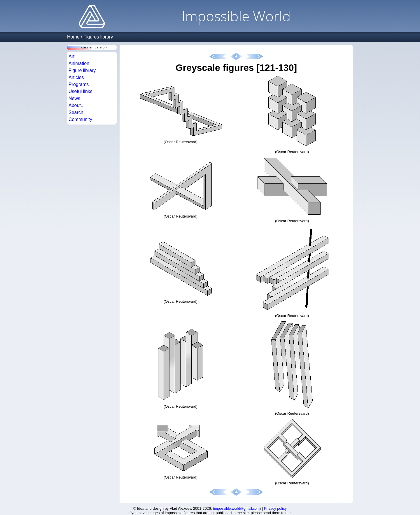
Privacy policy (275, 508)
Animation (79, 63)
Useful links (80, 91)
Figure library (82, 70)
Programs (79, 84)
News (74, 98)
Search (76, 112)
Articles (76, 77)
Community (80, 119)
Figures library (98, 37)
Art (71, 56)
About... (77, 105)
